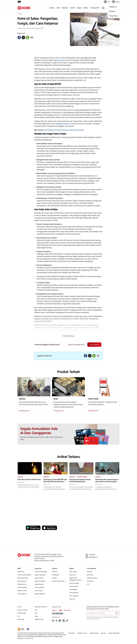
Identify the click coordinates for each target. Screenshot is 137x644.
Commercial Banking (41, 572)
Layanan (54, 578)
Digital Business (22, 584)
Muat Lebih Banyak (69, 336)
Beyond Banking (22, 587)
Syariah (73, 8)
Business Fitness (22, 591)
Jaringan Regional (40, 594)
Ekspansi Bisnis (39, 578)
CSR (88, 584)
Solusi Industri (39, 591)
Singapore (113, 7)
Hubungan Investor (92, 578)
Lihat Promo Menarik (76, 345)
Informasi (89, 572)
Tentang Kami (95, 8)
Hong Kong (113, 16)
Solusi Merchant (74, 593)
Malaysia (112, 11)
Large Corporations (40, 575)
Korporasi (65, 8)
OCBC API (72, 599)
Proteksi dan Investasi (58, 581)
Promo (19, 607)
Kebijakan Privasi (82, 633)
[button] (117, 613)
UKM (58, 8)
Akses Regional (22, 594)
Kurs (19, 616)
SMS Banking (73, 589)
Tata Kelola (90, 581)
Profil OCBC (90, 575)
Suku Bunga (21, 619)
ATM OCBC (73, 575)
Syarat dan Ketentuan (41, 607)
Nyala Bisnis (21, 572)
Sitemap (103, 633)
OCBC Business (74, 586)
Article (37, 616)
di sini (31, 638)
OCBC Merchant (74, 596)
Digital (79, 8)
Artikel (86, 8)
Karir (36, 613)
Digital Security (39, 619)
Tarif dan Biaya (22, 613)
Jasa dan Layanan (22, 610)
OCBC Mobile (73, 572)
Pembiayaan (56, 575)
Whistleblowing (94, 633)
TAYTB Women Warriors (24, 575)
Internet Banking (74, 583)
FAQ (36, 610)
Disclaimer (72, 633)
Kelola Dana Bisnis (23, 578)
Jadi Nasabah (94, 345)
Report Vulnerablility (114, 633)
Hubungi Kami (56, 617)
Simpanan (55, 572)
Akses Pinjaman (22, 581)
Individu (52, 8)
